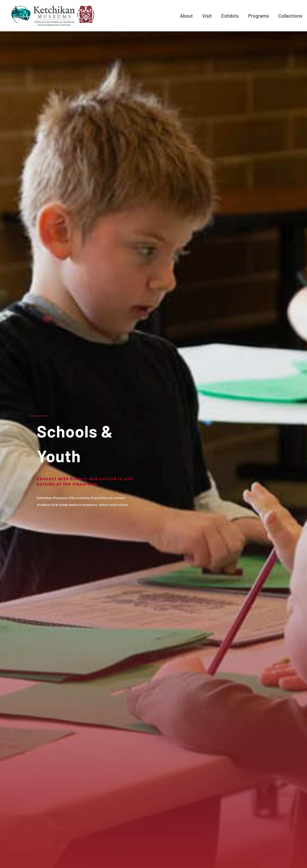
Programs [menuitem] (258, 16)
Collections (290, 16)
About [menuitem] (186, 16)
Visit (207, 16)
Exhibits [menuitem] (230, 16)
